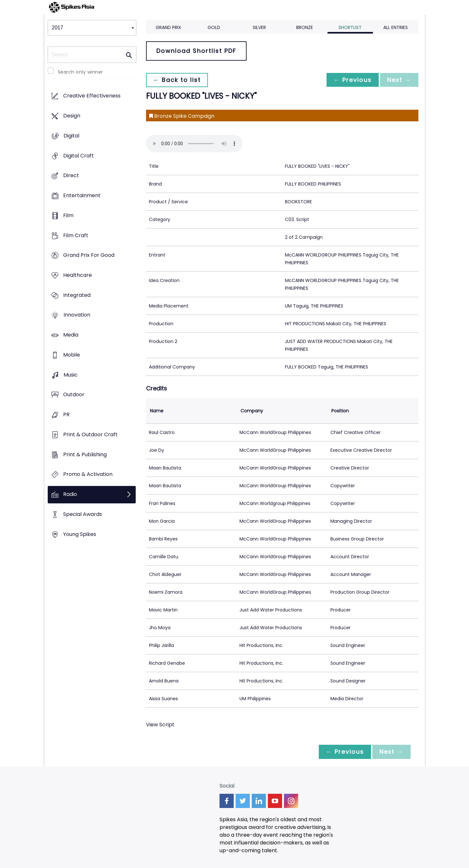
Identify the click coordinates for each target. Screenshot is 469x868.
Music (71, 375)
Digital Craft (78, 156)
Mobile (72, 355)
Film (68, 215)
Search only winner (80, 72)
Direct (71, 176)
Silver (259, 27)
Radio (70, 494)
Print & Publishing (85, 454)
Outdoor (74, 395)
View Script (160, 725)
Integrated (77, 295)
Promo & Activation (88, 474)
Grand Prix (168, 27)
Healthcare (78, 275)
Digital (71, 136)
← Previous (351, 80)
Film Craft (76, 235)
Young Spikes (80, 534)
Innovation (77, 315)
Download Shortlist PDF (196, 51)
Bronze (305, 27)
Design (72, 116)
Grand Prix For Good (89, 255)
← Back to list (178, 80)
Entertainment (82, 195)
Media (71, 335)
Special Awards (83, 514)
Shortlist (350, 27)
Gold (214, 27)
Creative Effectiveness (92, 96)
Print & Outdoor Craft (90, 434)
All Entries (396, 27)
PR (66, 415)
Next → (399, 80)
